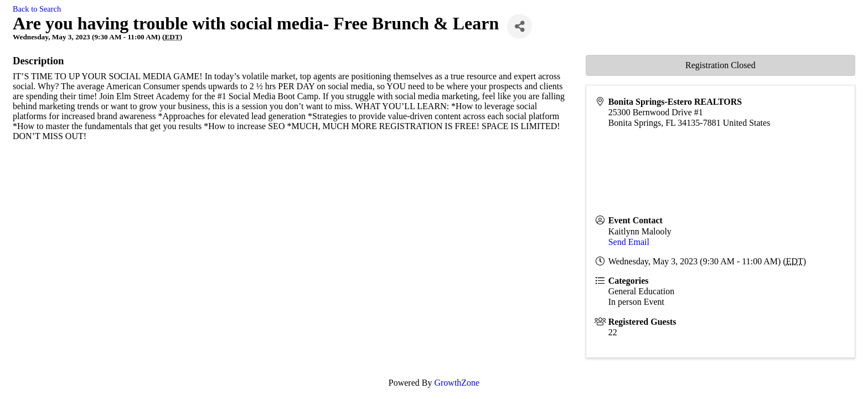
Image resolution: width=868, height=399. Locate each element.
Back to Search (37, 9)
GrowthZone (457, 383)
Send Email (629, 242)
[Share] (520, 26)
